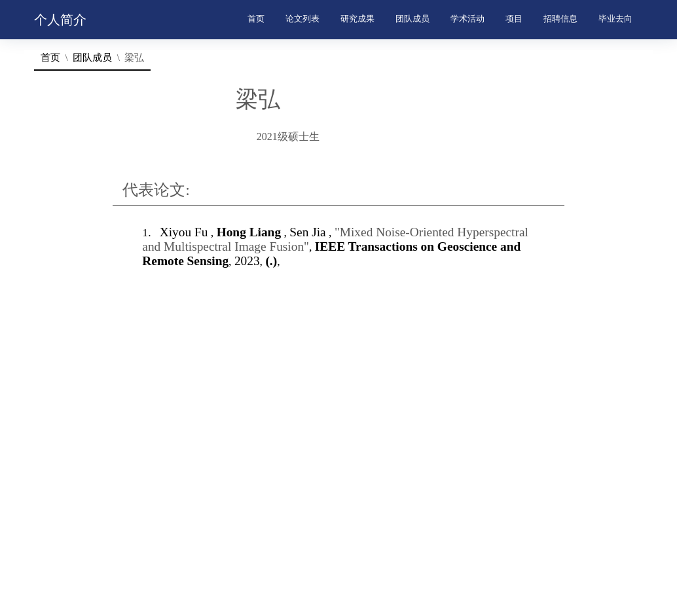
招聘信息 (560, 19)
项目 (514, 19)
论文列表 (302, 19)
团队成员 (412, 19)
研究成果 (357, 19)
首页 (256, 19)
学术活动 (467, 19)
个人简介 (60, 20)
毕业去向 (615, 19)
